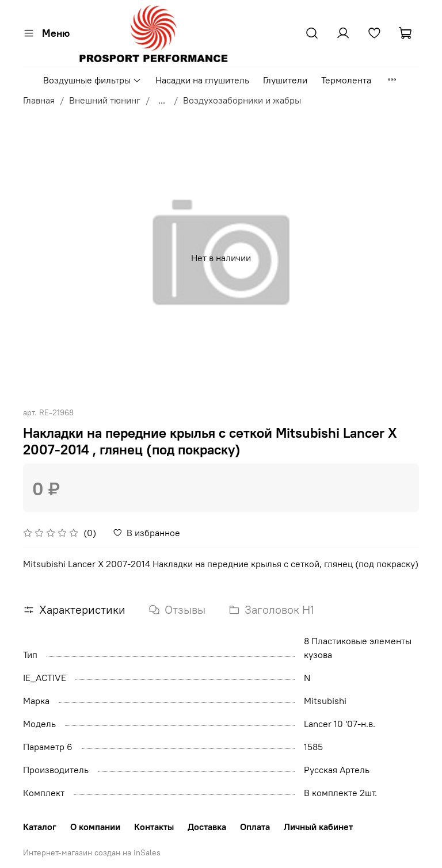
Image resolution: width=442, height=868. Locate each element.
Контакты (154, 827)
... (162, 100)
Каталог (40, 827)
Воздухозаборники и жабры (242, 100)
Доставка (207, 827)
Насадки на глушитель (202, 80)
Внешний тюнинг (105, 100)
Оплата (255, 827)
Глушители (285, 80)
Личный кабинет (318, 827)
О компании (95, 827)
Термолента (346, 80)
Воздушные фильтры (92, 80)
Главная (39, 100)
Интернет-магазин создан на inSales (92, 852)
